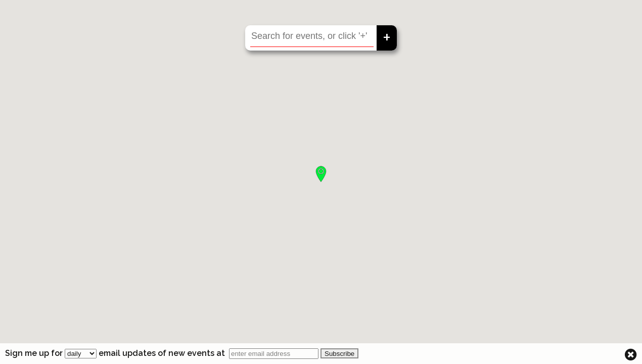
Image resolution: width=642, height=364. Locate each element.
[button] (321, 174)
